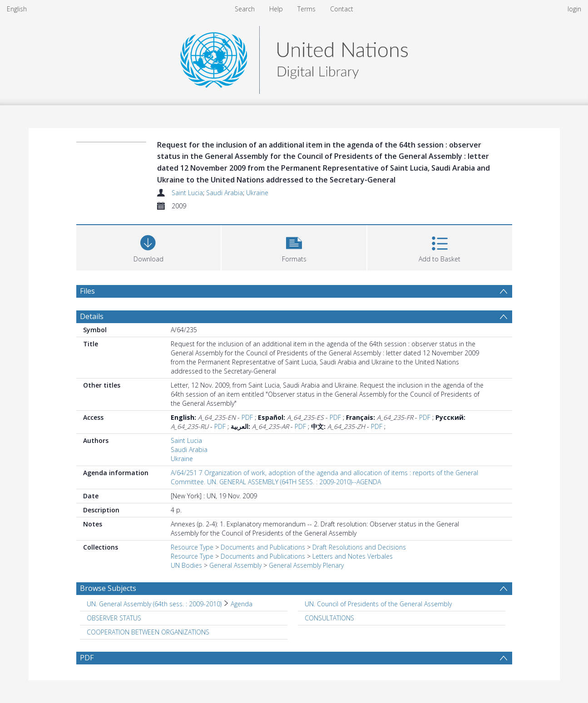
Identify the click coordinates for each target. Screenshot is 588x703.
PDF (247, 417)
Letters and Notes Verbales (353, 556)
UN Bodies (186, 565)
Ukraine (257, 193)
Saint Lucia (187, 193)
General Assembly (235, 565)
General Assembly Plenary (306, 565)
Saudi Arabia (225, 193)
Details (92, 316)
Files (87, 291)
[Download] (149, 247)
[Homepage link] (294, 57)
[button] (294, 247)
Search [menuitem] (245, 9)
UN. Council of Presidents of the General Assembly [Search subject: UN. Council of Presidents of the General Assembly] (378, 604)
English (17, 9)
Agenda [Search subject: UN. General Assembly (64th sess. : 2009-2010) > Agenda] (242, 604)
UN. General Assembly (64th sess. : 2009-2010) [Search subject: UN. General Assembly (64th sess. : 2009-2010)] (154, 604)
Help (276, 9)
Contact (342, 9)
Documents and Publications (263, 547)
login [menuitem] (574, 9)
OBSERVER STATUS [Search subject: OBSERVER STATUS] (114, 618)
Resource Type (192, 547)
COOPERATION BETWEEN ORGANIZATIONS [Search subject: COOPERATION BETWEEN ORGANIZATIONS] (148, 632)
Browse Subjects (108, 588)
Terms (306, 9)
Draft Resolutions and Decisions (359, 547)
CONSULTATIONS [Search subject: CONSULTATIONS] (329, 618)
